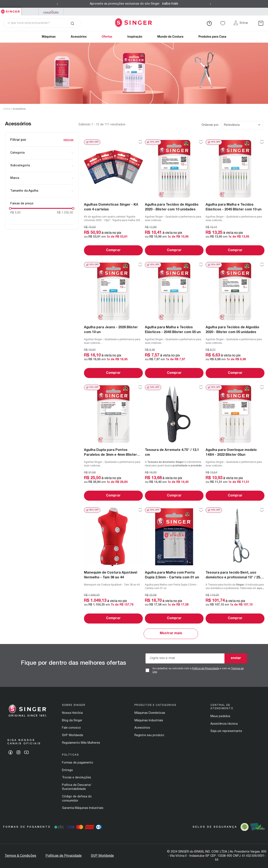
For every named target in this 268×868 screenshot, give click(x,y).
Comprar (113, 250)
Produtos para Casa (212, 36)
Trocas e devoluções (77, 778)
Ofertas (107, 36)
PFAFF (30, 12)
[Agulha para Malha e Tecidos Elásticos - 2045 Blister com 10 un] (235, 197)
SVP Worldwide (73, 735)
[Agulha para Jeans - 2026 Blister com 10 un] (113, 320)
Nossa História (72, 713)
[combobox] (42, 23)
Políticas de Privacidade (64, 856)
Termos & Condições (20, 856)
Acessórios (19, 109)
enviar (236, 658)
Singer (11, 10)
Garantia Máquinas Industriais (83, 808)
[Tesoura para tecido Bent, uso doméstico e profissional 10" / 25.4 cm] (235, 565)
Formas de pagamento (78, 763)
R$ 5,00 (15, 213)
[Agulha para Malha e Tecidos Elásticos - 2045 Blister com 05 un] (174, 320)
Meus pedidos (220, 716)
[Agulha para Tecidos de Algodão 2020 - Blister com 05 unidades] (235, 320)
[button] (42, 153)
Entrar (244, 23)
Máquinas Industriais (149, 721)
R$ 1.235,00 (65, 213)
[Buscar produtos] (72, 23)
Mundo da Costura (170, 36)
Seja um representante (226, 731)
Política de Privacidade (206, 669)
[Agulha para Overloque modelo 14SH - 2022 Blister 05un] (235, 443)
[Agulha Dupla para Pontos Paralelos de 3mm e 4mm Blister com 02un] (113, 443)
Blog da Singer (72, 721)
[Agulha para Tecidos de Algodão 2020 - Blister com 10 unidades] (174, 197)
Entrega (67, 770)
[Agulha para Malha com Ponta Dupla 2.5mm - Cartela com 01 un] (174, 565)
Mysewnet (51, 12)
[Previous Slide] (57, 4)
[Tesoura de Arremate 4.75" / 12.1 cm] (174, 443)
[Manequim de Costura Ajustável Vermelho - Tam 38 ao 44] (113, 565)
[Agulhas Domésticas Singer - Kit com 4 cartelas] (113, 197)
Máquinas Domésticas (150, 713)
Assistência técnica (224, 724)
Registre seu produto (149, 735)
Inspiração (135, 36)
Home (7, 109)
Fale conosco (71, 728)
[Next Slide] (210, 4)
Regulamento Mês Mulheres (81, 743)
